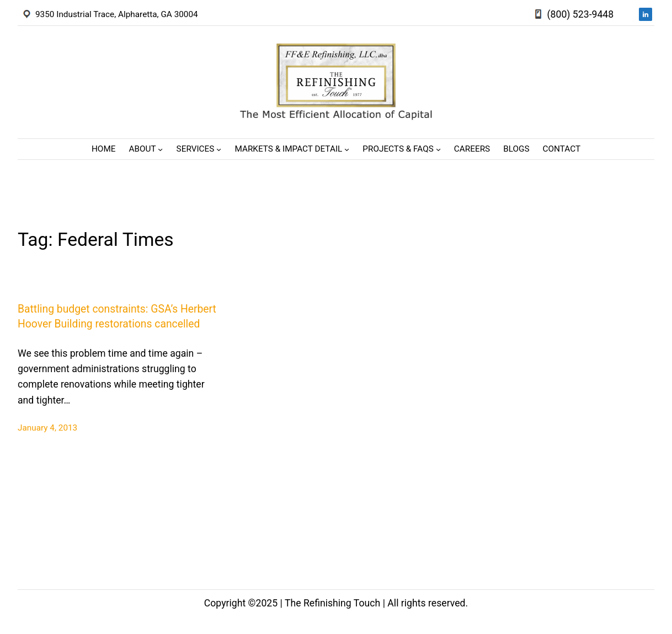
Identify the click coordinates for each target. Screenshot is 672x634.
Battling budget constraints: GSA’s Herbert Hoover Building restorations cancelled (117, 316)
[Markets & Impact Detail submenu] (347, 149)
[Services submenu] (219, 149)
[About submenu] (160, 149)
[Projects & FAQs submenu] (438, 149)
